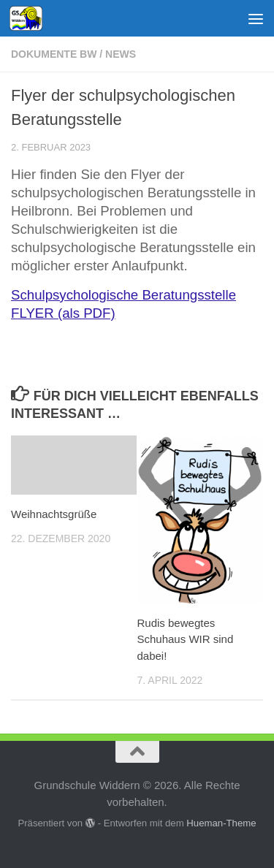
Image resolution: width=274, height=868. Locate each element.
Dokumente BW (54, 54)
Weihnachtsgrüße (54, 514)
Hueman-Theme (221, 823)
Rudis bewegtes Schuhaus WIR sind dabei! (186, 639)
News (121, 54)
